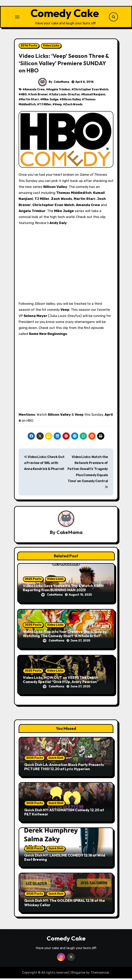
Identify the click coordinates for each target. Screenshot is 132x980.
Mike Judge (50, 101)
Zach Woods (74, 106)
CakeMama (61, 83)
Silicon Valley (71, 101)
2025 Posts (33, 580)
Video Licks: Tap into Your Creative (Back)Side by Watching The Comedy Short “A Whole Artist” (65, 635)
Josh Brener (39, 96)
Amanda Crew (35, 91)
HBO (24, 96)
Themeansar (100, 974)
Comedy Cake (65, 14)
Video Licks (51, 47)
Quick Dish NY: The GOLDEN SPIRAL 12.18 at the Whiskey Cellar (65, 904)
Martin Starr (30, 101)
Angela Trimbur (59, 91)
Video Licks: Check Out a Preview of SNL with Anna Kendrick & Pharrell (44, 464)
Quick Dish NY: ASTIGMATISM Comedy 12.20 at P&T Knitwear (64, 814)
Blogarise (78, 974)
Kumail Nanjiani (94, 96)
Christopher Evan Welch (91, 91)
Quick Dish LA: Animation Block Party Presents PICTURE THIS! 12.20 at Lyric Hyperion (64, 768)
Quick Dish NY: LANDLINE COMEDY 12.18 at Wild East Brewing (65, 859)
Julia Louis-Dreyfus (65, 96)
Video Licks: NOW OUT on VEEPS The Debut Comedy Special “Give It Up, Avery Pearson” (61, 681)
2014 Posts (29, 47)
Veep (58, 106)
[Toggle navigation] (17, 18)
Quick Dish (56, 759)
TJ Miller (45, 106)
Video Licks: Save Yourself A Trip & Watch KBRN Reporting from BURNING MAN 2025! (63, 589)
